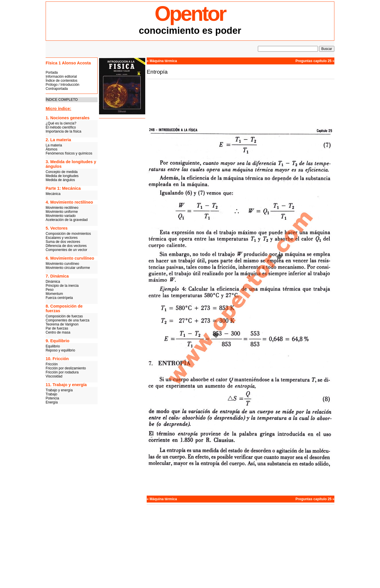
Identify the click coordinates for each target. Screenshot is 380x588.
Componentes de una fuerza (67, 320)
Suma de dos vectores (63, 242)
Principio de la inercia (62, 286)
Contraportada (57, 89)
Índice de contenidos (62, 81)
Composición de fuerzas (64, 316)
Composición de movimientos (68, 234)
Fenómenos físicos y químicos (69, 153)
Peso (50, 290)
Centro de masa (58, 332)
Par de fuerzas (57, 328)
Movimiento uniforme (62, 212)
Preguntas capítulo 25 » (315, 61)
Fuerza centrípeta (59, 298)
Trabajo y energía (59, 390)
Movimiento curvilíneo (62, 264)
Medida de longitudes (62, 176)
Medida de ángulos (60, 180)
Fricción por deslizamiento (66, 368)
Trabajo (51, 394)
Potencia (52, 398)
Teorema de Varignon (62, 324)
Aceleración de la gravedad (67, 220)
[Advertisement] (122, 209)
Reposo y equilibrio (60, 350)
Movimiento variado (61, 216)
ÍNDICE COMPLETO (62, 100)
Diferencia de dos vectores (66, 246)
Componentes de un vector (66, 250)
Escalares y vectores (62, 238)
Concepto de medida (62, 172)
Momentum (54, 294)
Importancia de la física (63, 131)
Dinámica (53, 282)
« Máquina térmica (162, 61)
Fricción (52, 364)
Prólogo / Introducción (63, 85)
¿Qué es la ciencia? (61, 123)
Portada (52, 72)
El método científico (61, 127)
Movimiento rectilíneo (62, 208)
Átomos (52, 149)
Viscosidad (54, 376)
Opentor (190, 14)
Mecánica (53, 194)
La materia (54, 145)
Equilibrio (53, 346)
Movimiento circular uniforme (68, 268)
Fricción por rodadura (62, 372)
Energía (52, 402)
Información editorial (61, 77)
